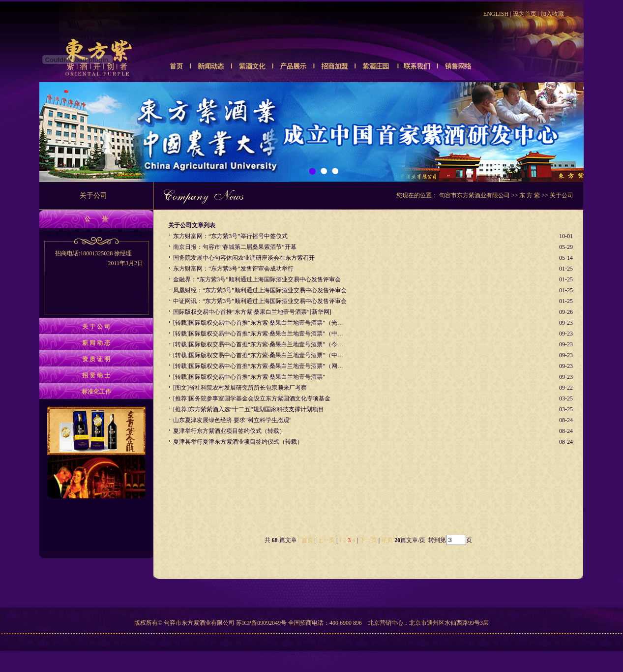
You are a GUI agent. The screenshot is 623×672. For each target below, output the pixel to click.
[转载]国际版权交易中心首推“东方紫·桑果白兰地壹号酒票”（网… (258, 366)
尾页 (386, 540)
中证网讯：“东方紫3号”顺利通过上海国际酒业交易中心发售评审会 (260, 301)
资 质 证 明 (96, 359)
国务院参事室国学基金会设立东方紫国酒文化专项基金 (260, 398)
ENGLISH (496, 14)
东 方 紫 (530, 195)
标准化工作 (96, 392)
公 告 (96, 219)
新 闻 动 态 (96, 343)
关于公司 (562, 195)
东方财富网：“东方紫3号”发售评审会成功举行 (233, 269)
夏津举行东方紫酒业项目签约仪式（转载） (229, 431)
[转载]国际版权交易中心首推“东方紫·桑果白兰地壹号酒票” (249, 377)
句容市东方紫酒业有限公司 (475, 195)
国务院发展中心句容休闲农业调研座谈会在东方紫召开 (244, 258)
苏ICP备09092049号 (261, 623)
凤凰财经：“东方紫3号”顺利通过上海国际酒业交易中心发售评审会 (260, 290)
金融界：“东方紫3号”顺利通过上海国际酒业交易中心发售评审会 (257, 279)
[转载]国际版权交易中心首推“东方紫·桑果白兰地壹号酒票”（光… (258, 323)
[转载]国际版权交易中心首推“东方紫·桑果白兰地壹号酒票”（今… (258, 344)
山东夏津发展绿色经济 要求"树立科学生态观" (232, 420)
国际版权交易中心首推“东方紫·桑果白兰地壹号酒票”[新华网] (252, 312)
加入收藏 (552, 14)
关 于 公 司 (96, 327)
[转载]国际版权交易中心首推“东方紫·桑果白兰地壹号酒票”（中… (258, 334)
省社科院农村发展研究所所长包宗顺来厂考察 (248, 388)
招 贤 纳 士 (96, 375)
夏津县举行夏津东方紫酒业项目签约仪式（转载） (238, 442)
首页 (307, 540)
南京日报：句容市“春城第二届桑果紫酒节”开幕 (235, 247)
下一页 (368, 540)
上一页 (326, 540)
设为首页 (525, 14)
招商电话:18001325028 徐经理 (96, 259)
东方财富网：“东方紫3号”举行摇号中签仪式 (230, 236)
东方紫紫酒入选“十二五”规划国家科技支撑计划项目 (256, 409)
